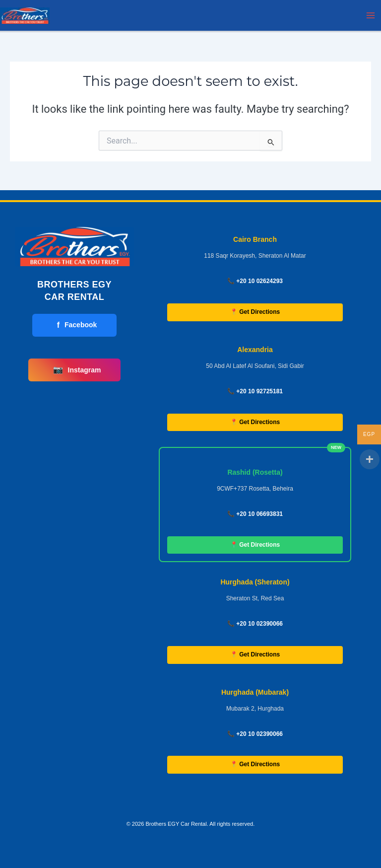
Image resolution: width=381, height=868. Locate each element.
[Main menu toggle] (371, 15)
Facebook (77, 325)
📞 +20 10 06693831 (255, 514)
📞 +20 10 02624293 (255, 281)
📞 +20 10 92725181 (255, 391)
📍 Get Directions (255, 312)
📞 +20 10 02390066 (255, 624)
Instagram (77, 370)
